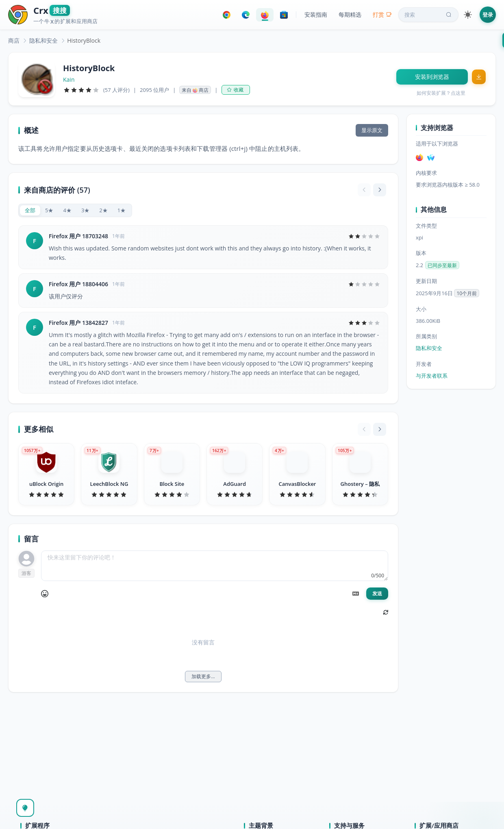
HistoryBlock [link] (84, 40)
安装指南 (316, 14)
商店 (14, 40)
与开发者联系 (432, 376)
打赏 (382, 14)
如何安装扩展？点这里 (441, 93)
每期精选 (350, 14)
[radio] (30, 210)
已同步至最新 (442, 265)
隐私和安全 (43, 40)
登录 (488, 15)
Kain (69, 80)
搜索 (429, 15)
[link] (14, 40)
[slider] (81, 90)
